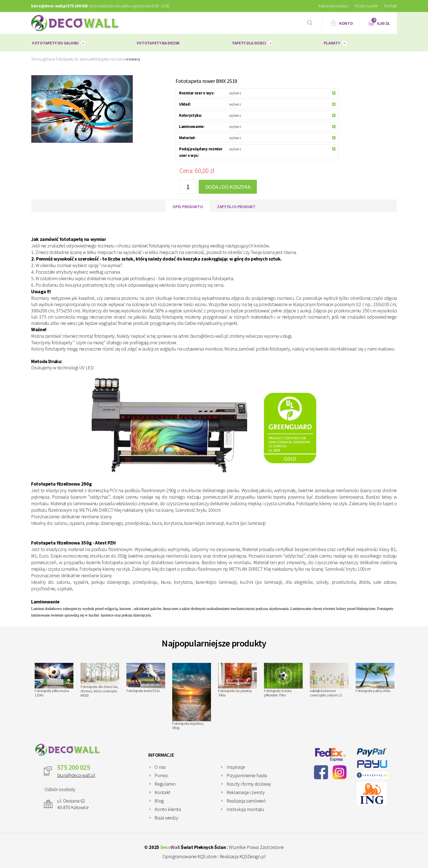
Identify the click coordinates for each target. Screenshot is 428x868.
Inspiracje (236, 767)
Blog (159, 801)
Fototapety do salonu (55, 43)
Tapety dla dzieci (249, 43)
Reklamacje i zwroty (246, 792)
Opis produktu (188, 206)
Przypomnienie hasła (247, 775)
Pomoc (161, 775)
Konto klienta (168, 809)
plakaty (332, 43)
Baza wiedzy (166, 818)
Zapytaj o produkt (236, 206)
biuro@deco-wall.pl (76, 775)
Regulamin (165, 784)
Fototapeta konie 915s (146, 678)
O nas (160, 767)
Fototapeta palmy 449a (375, 678)
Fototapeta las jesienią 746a (237, 680)
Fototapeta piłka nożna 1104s (54, 680)
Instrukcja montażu (245, 809)
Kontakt (391, 6)
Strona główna (43, 59)
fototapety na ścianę (109, 59)
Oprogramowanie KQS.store (189, 856)
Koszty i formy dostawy (249, 784)
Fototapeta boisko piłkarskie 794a (283, 680)
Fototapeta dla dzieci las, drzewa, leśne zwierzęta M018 (100, 680)
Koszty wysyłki (366, 6)
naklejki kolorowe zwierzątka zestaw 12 (329, 680)
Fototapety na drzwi (158, 43)
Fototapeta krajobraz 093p (192, 697)
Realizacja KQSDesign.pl (243, 856)
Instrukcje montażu (334, 6)
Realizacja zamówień (246, 801)
